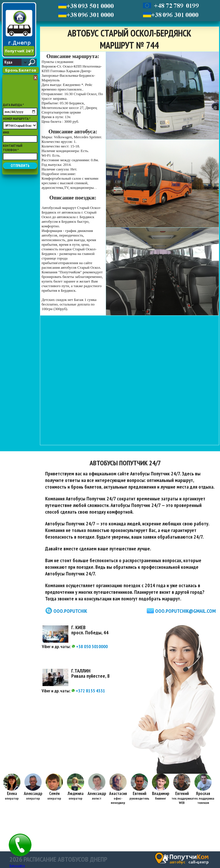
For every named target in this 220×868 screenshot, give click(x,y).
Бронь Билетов (21, 70)
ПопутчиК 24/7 (19, 51)
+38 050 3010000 (90, 646)
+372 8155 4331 (88, 691)
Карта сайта (17, 866)
